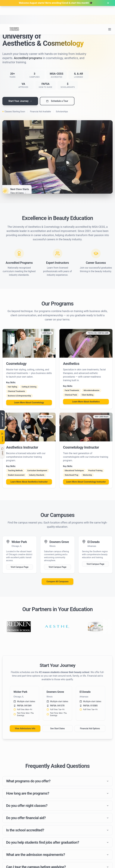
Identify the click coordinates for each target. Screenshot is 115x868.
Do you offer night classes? (57, 807)
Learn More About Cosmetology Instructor (86, 482)
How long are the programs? (57, 794)
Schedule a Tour (57, 101)
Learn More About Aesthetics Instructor (29, 482)
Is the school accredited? (57, 833)
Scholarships (62, 112)
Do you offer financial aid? (57, 820)
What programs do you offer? (57, 781)
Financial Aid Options (90, 728)
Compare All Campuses (57, 582)
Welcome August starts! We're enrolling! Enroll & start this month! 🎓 (56, 3)
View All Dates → (18, 193)
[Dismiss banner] (108, 3)
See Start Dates (57, 728)
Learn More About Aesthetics (86, 402)
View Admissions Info (25, 728)
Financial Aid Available (40, 112)
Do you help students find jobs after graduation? (57, 846)
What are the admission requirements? (57, 859)
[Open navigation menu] (110, 11)
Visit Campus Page (20, 567)
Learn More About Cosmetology (29, 403)
